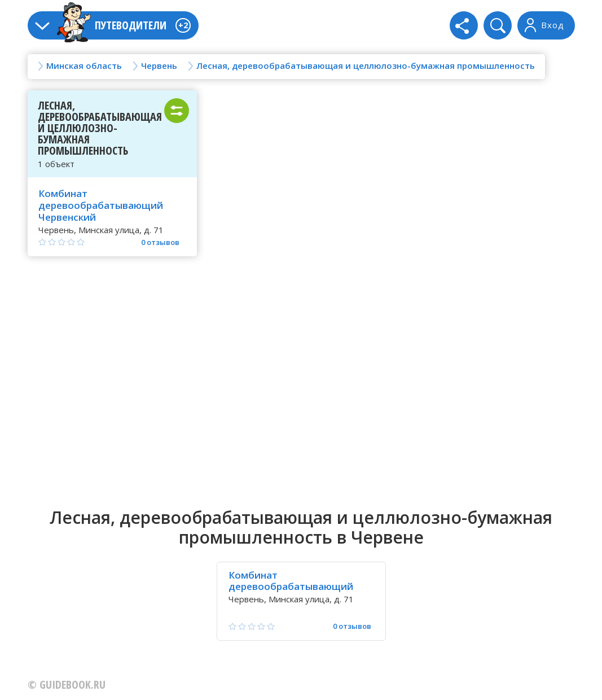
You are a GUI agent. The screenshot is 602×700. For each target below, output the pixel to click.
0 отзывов (160, 242)
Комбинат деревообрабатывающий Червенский (101, 205)
